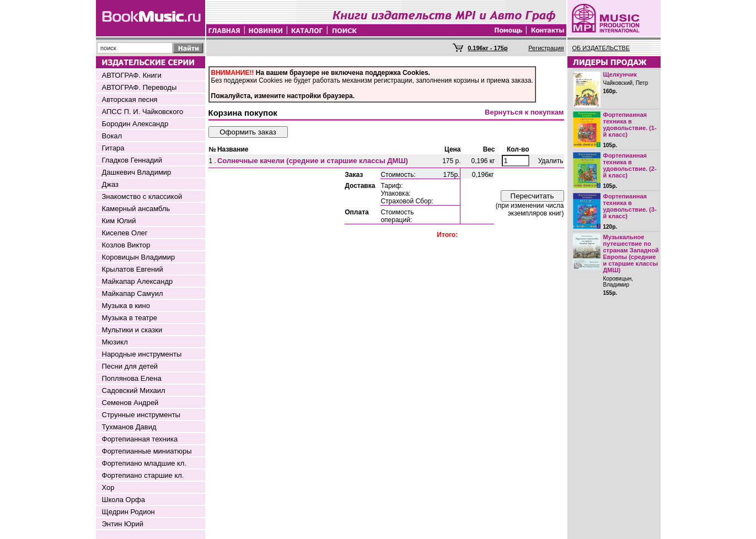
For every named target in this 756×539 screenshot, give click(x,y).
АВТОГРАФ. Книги (132, 75)
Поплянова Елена (132, 378)
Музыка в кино (126, 306)
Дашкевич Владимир (137, 172)
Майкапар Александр (138, 281)
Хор (108, 487)
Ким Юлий (119, 221)
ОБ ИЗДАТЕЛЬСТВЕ (601, 48)
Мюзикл (115, 342)
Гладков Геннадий (132, 160)
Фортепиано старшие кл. (143, 475)
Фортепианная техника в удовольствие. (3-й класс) (630, 206)
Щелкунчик (620, 74)
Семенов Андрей (130, 403)
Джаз (111, 184)
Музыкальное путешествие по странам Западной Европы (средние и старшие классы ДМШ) (631, 254)
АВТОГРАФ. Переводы (140, 87)
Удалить (551, 161)
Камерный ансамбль (136, 209)
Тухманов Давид (129, 427)
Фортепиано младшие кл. (144, 463)
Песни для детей (130, 366)
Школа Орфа (124, 500)
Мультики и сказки (132, 330)
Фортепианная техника (140, 439)
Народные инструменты (142, 354)
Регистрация (546, 48)
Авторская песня (130, 99)
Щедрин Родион (128, 512)
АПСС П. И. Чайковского (143, 112)
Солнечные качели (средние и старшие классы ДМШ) (313, 161)
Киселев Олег (125, 233)
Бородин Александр (135, 124)
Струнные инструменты (141, 415)
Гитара (113, 148)
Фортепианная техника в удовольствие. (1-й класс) (630, 125)
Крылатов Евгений (133, 269)
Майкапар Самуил (133, 293)
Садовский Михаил (134, 390)
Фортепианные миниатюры (147, 451)
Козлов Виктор (126, 245)
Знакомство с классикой (142, 196)
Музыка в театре (130, 318)
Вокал (112, 136)
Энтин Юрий (123, 524)
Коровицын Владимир (139, 257)
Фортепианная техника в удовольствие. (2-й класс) (630, 165)
